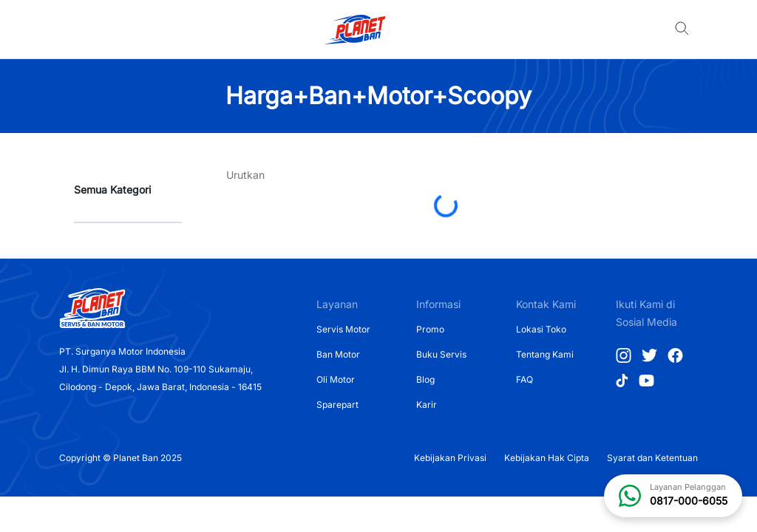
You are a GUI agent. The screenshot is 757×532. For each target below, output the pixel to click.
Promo (430, 329)
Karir (427, 405)
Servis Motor (343, 329)
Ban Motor (338, 354)
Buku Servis (441, 354)
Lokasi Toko (541, 329)
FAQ (525, 379)
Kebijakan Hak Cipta (547, 458)
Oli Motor (336, 379)
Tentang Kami (545, 354)
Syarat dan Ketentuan (652, 458)
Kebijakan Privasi (450, 458)
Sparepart (337, 405)
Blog (425, 379)
